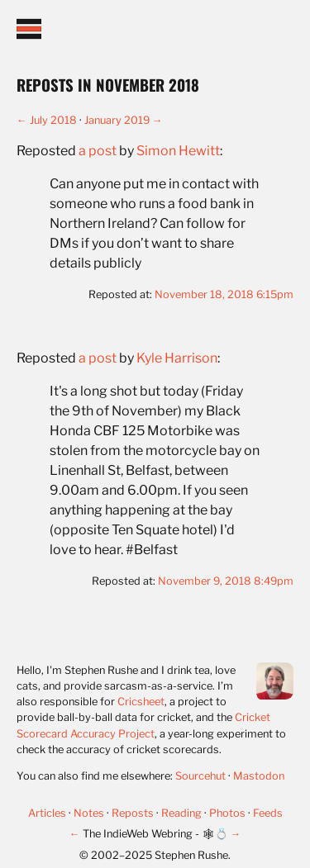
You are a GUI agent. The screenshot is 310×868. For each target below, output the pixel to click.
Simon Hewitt (178, 151)
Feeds (268, 813)
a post (98, 151)
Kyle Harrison (177, 358)
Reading (183, 813)
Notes (90, 813)
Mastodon (259, 776)
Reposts (134, 813)
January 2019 (117, 120)
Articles (48, 813)
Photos (229, 813)
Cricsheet (141, 702)
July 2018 (53, 120)
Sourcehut (200, 776)
